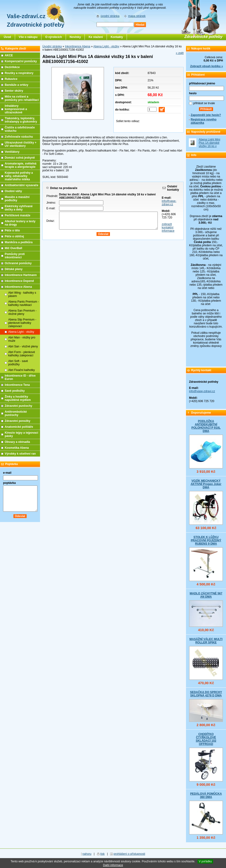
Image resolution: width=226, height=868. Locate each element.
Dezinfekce (12, 67)
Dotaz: (50, 221)
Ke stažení (96, 37)
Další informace (113, 865)
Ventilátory (12, 152)
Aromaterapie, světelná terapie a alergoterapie (21, 165)
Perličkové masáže (18, 215)
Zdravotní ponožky (18, 421)
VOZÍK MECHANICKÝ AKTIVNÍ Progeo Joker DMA (206, 484)
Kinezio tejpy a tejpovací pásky (21, 434)
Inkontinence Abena (78, 46)
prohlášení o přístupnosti (129, 854)
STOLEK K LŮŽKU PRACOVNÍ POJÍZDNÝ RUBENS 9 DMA (206, 540)
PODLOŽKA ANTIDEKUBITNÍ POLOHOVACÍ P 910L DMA (206, 426)
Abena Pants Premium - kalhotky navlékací (24, 303)
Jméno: (51, 203)
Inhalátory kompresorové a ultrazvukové (16, 109)
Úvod (7, 37)
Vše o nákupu (28, 37)
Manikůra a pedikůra (19, 242)
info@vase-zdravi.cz (169, 203)
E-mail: (51, 208)
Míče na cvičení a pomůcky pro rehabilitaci (22, 98)
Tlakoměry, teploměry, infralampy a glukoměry (21, 120)
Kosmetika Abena (17, 448)
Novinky (75, 37)
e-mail (7, 473)
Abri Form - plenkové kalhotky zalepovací (22, 354)
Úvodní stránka (52, 46)
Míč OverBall (13, 248)
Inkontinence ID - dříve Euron (20, 377)
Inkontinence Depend (19, 281)
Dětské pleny (14, 269)
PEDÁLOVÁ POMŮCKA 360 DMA (206, 795)
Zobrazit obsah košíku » (207, 66)
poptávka (9, 483)
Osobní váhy (13, 191)
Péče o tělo (12, 230)
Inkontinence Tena (17, 385)
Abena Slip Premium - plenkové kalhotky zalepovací (22, 323)
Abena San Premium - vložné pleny (22, 312)
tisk (102, 854)
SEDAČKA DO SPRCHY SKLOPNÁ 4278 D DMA (206, 694)
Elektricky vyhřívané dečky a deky (19, 208)
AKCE (9, 55)
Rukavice (11, 79)
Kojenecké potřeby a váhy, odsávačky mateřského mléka (19, 176)
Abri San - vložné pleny (23, 346)
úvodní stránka (110, 16)
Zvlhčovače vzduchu (19, 137)
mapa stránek (137, 16)
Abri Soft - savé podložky (18, 363)
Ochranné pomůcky (18, 263)
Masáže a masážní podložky (17, 199)
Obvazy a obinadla (17, 442)
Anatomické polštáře (19, 427)
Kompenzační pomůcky (21, 61)
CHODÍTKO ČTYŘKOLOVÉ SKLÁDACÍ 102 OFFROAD (206, 739)
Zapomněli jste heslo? (206, 115)
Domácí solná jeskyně (20, 158)
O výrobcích (54, 37)
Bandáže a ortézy (16, 85)
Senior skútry (14, 91)
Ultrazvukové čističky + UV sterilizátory (21, 144)
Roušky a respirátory (19, 73)
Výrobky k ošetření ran (20, 454)
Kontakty (117, 37)
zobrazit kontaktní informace (168, 227)
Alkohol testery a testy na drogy (20, 223)
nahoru (87, 854)
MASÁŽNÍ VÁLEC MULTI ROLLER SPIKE (206, 641)
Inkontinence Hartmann (21, 275)
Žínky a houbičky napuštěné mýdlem (18, 398)
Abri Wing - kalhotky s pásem (22, 294)
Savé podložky (15, 391)
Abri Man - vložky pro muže (22, 339)
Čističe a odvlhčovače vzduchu (20, 129)
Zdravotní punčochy (18, 406)
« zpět (180, 53)
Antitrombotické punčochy (16, 413)
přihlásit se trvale (204, 103)
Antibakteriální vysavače (22, 185)
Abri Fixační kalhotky (22, 370)
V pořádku (205, 861)
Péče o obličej (14, 236)
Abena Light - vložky (106, 46)
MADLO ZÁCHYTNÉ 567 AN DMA (206, 595)
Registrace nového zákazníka (204, 121)
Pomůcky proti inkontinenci (15, 256)
